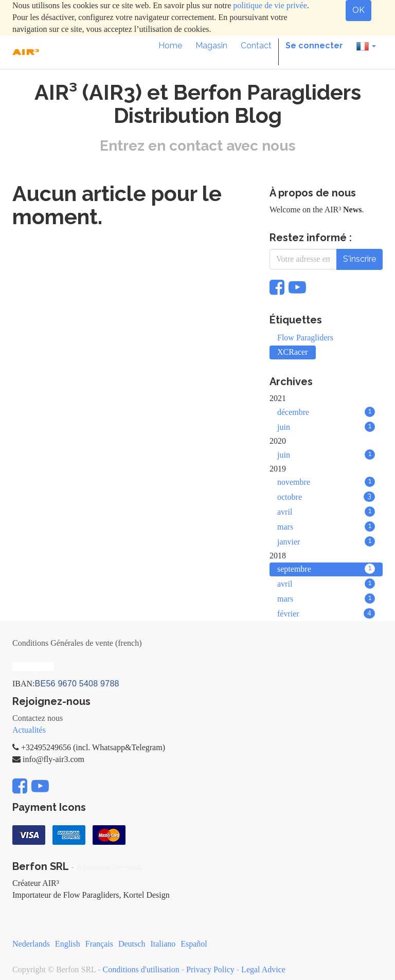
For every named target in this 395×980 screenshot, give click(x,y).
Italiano (163, 944)
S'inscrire (360, 259)
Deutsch (132, 944)
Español (194, 944)
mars (326, 527)
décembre (326, 412)
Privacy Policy (210, 969)
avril (326, 512)
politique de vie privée (270, 5)
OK (358, 10)
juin (326, 427)
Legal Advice (263, 969)
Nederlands (31, 944)
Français (99, 944)
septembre (326, 569)
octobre (326, 497)
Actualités (29, 730)
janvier (326, 541)
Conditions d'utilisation (141, 969)
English (68, 944)
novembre (326, 482)
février (326, 613)
